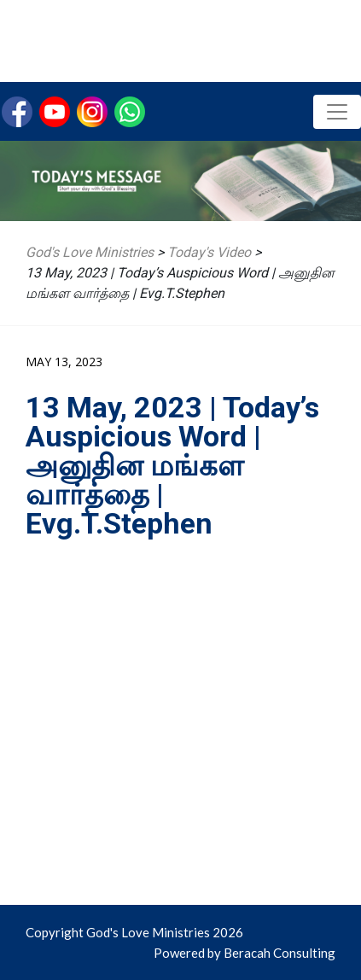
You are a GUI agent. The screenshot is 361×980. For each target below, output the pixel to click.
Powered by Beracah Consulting (245, 953)
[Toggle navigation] (337, 112)
